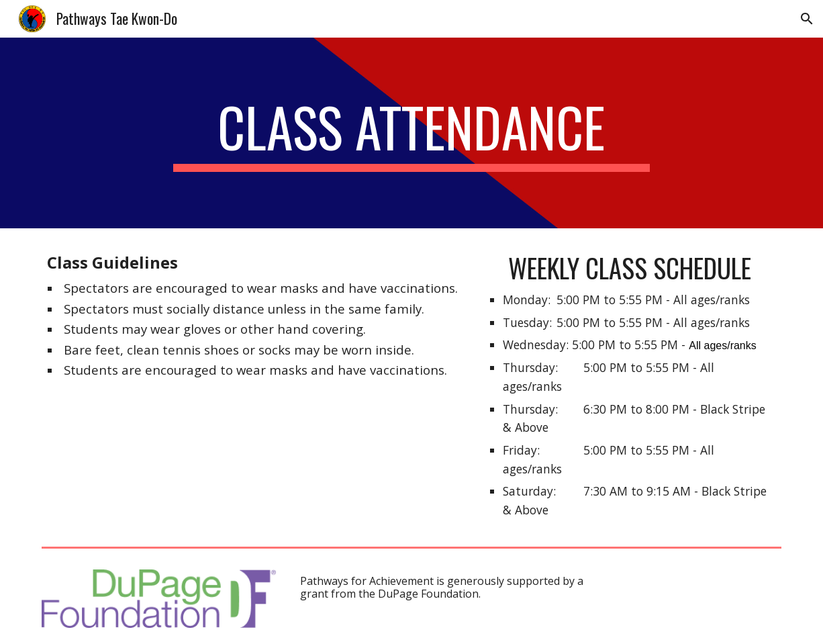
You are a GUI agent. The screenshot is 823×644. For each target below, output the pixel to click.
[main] (411, 133)
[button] (807, 19)
